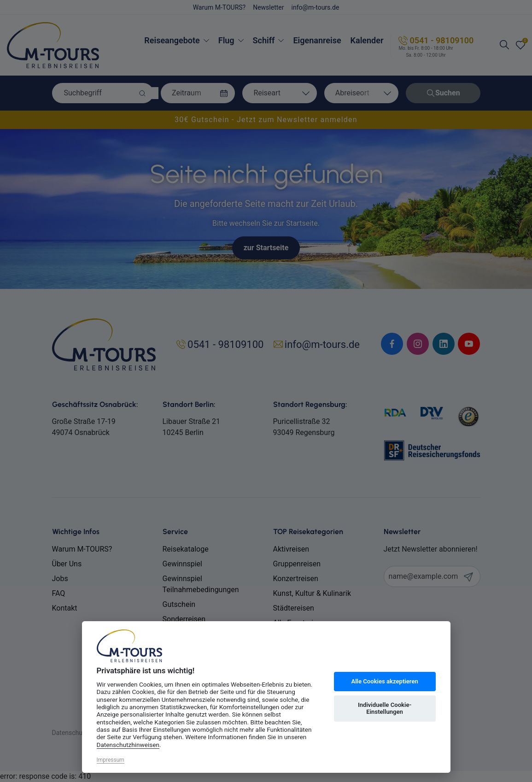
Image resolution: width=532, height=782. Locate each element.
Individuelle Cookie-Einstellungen (385, 709)
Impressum (111, 760)
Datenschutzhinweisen (128, 745)
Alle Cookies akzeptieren (384, 681)
